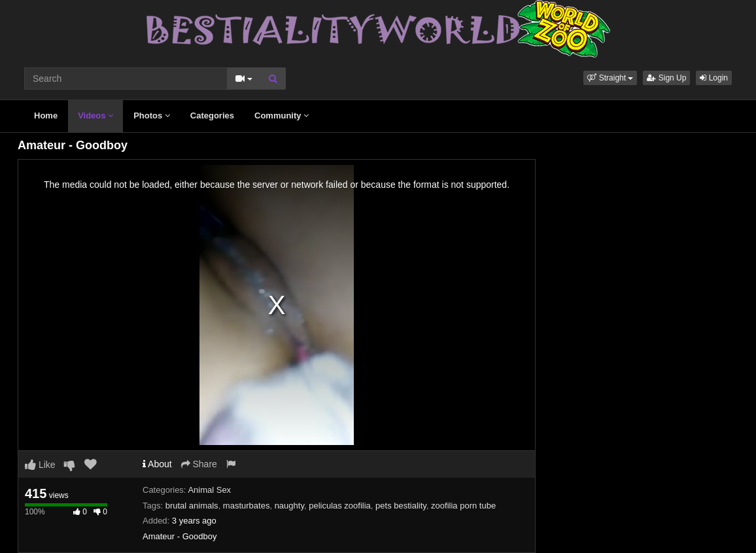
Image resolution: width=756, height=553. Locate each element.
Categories (212, 116)
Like (40, 465)
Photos (152, 116)
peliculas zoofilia (340, 506)
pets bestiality (401, 506)
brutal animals (192, 506)
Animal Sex (209, 490)
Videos (95, 116)
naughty (289, 506)
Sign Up (666, 78)
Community (282, 116)
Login (714, 78)
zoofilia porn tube (463, 506)
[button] (610, 78)
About (157, 464)
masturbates (247, 506)
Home (46, 116)
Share (199, 464)
